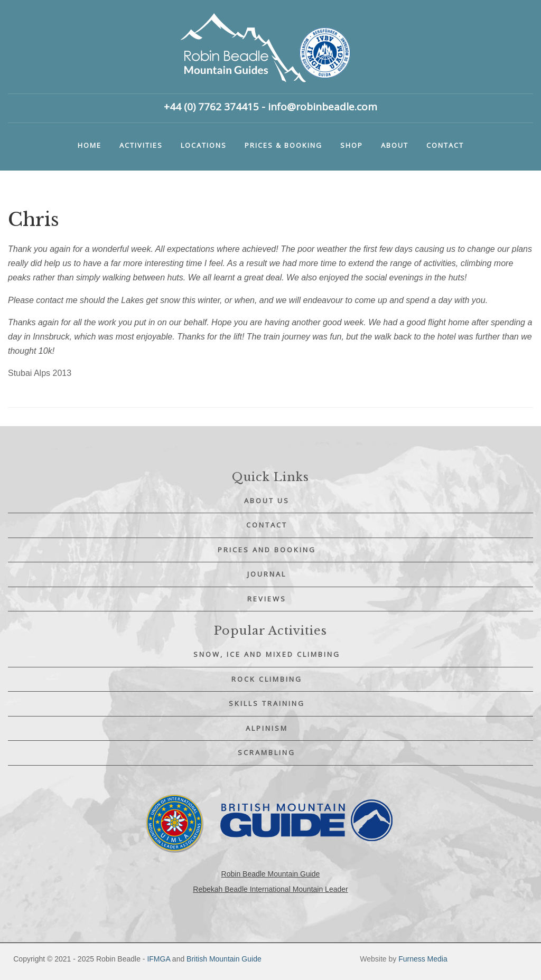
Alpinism (267, 728)
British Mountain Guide (224, 959)
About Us (267, 501)
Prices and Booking (267, 550)
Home (90, 145)
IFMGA (158, 959)
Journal (267, 574)
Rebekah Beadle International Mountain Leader (270, 889)
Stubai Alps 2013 (40, 373)
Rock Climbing (267, 679)
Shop (352, 145)
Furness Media (423, 959)
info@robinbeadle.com (323, 107)
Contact (445, 145)
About (395, 145)
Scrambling (267, 752)
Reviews (267, 599)
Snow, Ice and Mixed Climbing (267, 654)
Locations (204, 145)
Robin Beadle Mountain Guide (271, 874)
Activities (141, 145)
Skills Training (267, 703)
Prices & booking (283, 145)
